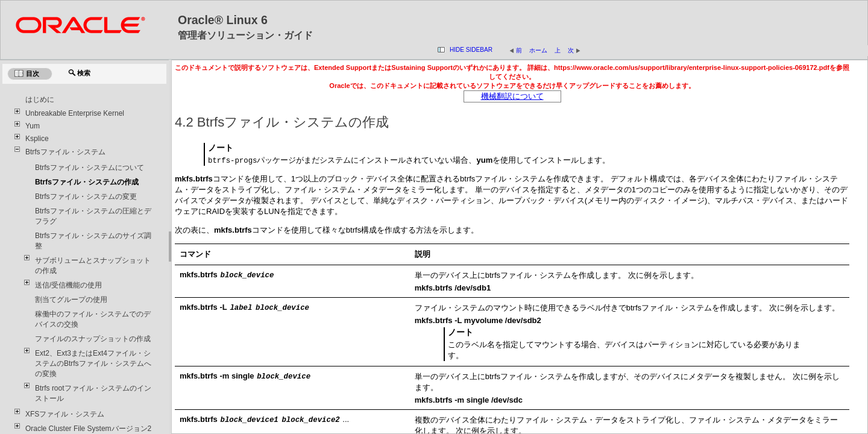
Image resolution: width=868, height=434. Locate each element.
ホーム (538, 50)
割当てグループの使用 (71, 300)
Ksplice (37, 139)
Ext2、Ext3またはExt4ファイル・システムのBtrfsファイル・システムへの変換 (93, 363)
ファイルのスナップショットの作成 (93, 339)
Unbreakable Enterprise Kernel (75, 113)
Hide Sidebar (471, 50)
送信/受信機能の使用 (68, 285)
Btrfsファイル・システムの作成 (87, 182)
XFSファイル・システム (65, 414)
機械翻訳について (512, 96)
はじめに (40, 99)
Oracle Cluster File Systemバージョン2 (88, 429)
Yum (33, 126)
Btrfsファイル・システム (65, 152)
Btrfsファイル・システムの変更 (86, 197)
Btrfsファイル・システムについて (90, 168)
